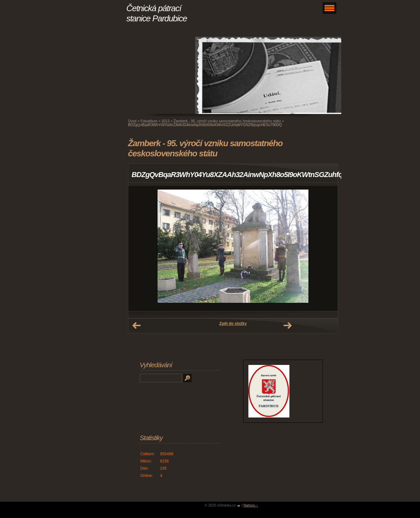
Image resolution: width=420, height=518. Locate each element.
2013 (165, 121)
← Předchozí (136, 326)
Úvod (132, 121)
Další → (287, 326)
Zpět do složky (233, 324)
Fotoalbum (149, 121)
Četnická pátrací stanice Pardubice (157, 13)
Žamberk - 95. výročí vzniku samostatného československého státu (228, 121)
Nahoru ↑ (251, 505)
